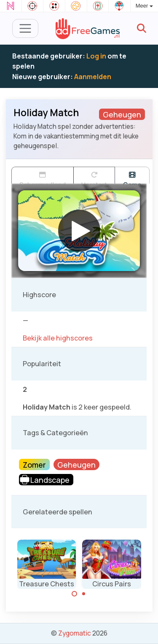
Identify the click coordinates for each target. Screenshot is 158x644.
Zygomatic (75, 633)
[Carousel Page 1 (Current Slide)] (75, 594)
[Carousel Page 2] (84, 594)
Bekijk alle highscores (58, 338)
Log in (96, 56)
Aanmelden (93, 77)
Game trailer (132, 177)
